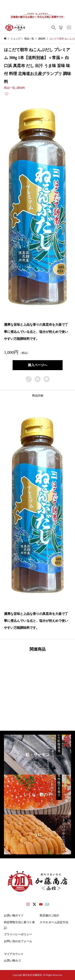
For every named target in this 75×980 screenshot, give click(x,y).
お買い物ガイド (14, 915)
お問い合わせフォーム (18, 941)
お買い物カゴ (12, 961)
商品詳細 (38, 396)
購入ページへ (38, 365)
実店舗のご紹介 (49, 915)
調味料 (21, 88)
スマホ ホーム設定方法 (54, 922)
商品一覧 (10, 88)
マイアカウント (14, 954)
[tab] (37, 396)
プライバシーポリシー (18, 934)
